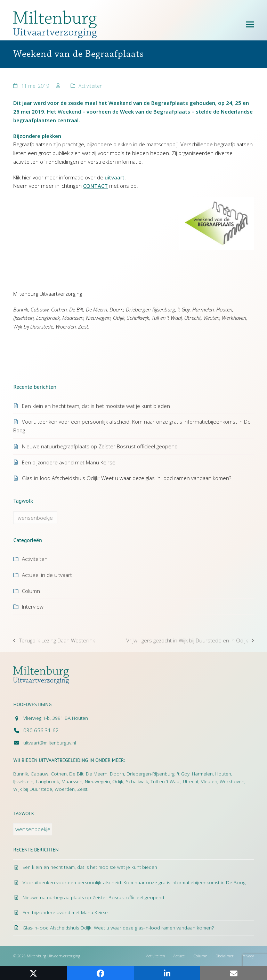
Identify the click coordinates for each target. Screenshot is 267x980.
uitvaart (115, 177)
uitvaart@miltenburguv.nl (50, 743)
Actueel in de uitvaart (47, 575)
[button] (250, 24)
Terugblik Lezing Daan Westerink (54, 641)
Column (31, 591)
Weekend (69, 111)
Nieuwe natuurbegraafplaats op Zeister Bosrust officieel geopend (100, 446)
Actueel (179, 956)
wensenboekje (35, 518)
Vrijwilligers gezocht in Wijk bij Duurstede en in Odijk (190, 641)
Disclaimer (225, 956)
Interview (33, 607)
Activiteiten (91, 86)
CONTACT (95, 186)
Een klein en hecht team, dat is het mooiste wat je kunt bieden (96, 406)
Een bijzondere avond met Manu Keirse (69, 462)
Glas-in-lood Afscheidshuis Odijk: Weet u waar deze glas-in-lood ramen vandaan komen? (127, 478)
